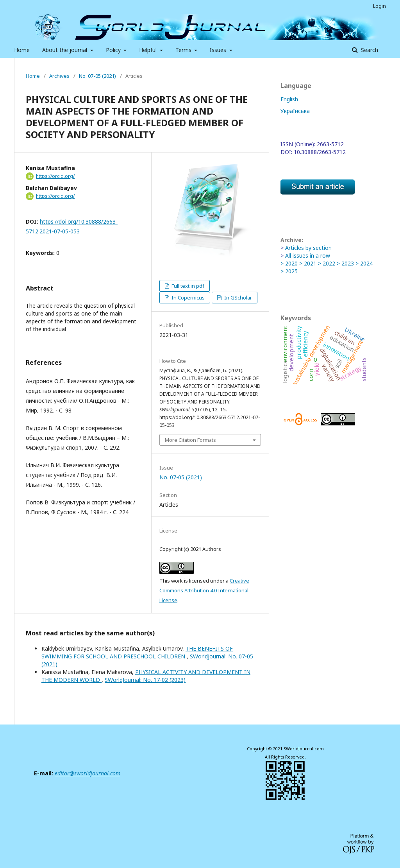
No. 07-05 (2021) (97, 76)
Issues (219, 50)
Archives (59, 76)
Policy (114, 50)
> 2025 (289, 271)
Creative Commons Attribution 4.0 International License (204, 590)
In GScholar (237, 298)
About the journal (65, 50)
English (289, 99)
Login (379, 6)
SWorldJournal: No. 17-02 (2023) (145, 680)
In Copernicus (187, 298)
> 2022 (327, 263)
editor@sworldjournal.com (87, 773)
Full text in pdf (187, 286)
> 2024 (364, 263)
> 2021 (308, 263)
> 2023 (345, 263)
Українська (295, 111)
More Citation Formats (190, 440)
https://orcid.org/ (55, 176)
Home (22, 50)
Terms (184, 50)
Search (369, 50)
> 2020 (289, 263)
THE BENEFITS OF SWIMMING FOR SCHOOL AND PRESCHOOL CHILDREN (137, 652)
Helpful (149, 50)
